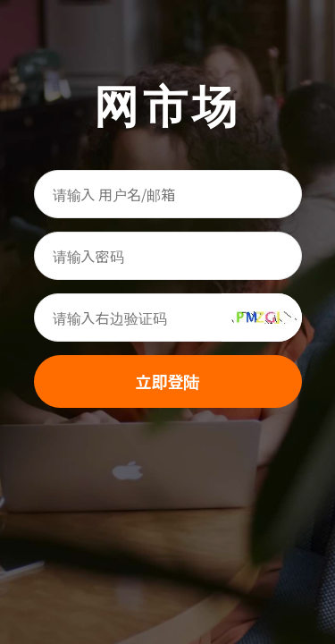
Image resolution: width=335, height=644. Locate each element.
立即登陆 (168, 381)
